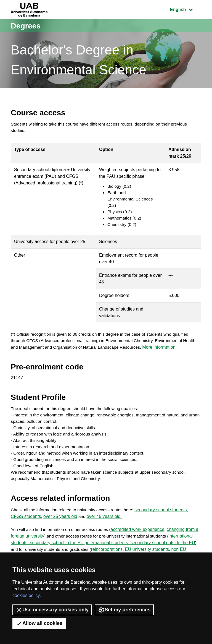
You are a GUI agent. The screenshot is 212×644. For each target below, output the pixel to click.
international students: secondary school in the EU (61, 552)
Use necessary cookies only (52, 610)
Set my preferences (124, 610)
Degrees (27, 26)
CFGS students (26, 525)
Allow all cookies (39, 623)
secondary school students (166, 518)
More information (179, 352)
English (185, 9)
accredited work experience (142, 538)
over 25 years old (60, 525)
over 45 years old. (105, 525)
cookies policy (26, 595)
